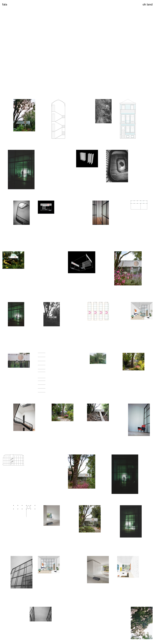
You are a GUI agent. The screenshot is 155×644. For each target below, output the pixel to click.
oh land (148, 4)
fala (5, 4)
